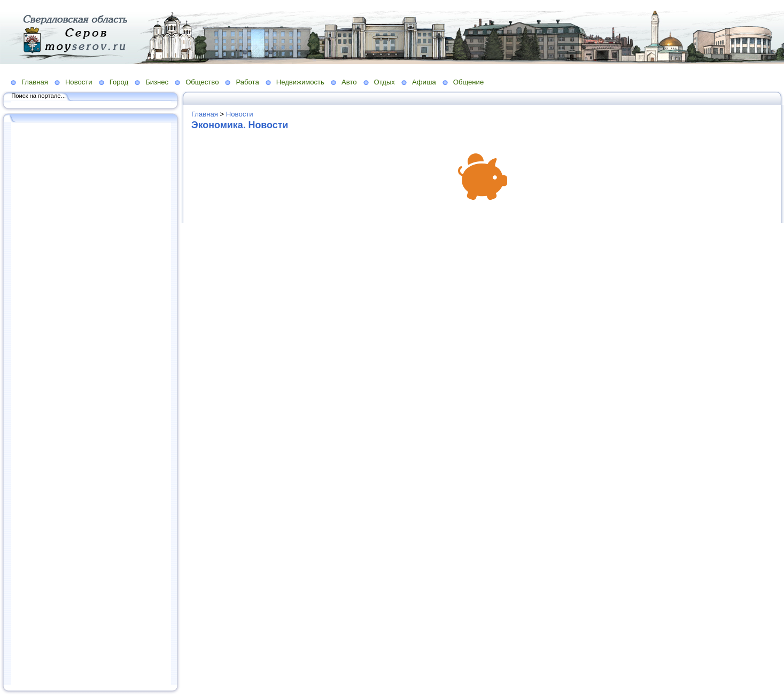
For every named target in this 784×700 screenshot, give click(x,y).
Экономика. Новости (240, 125)
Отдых (385, 82)
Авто (349, 82)
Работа (247, 82)
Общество (202, 82)
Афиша (424, 82)
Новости (79, 82)
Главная (35, 82)
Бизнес (157, 82)
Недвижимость (300, 82)
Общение (469, 82)
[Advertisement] (91, 405)
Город (119, 82)
